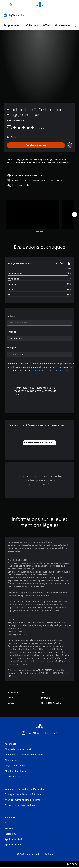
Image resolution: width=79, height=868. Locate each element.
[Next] (74, 215)
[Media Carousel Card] (32, 215)
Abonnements (62, 25)
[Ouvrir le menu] (4, 5)
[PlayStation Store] (15, 15)
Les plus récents (13, 25)
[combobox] (39, 323)
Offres (46, 25)
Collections (32, 25)
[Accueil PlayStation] (40, 5)
